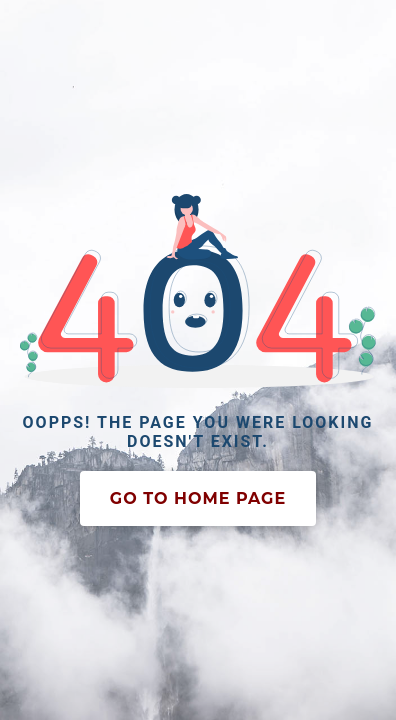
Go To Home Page (198, 498)
